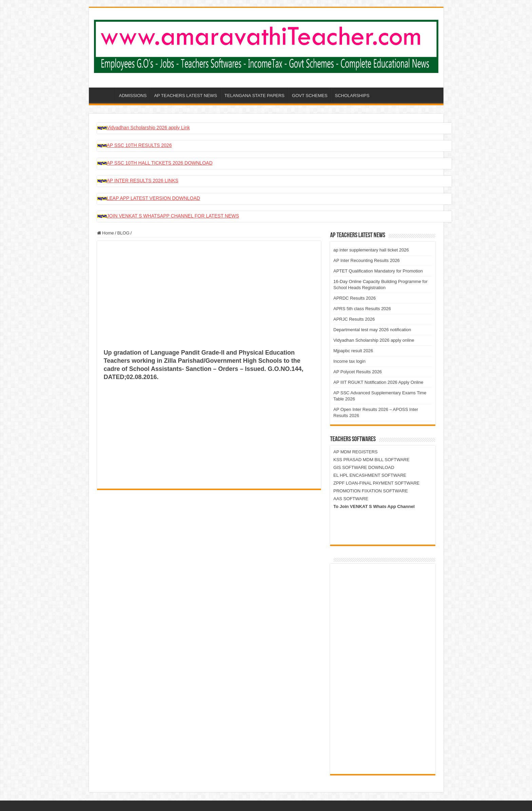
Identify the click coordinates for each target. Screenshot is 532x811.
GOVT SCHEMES (310, 96)
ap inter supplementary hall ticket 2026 (371, 250)
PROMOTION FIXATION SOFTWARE (371, 491)
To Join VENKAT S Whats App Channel (374, 506)
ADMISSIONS (133, 96)
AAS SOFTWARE (351, 499)
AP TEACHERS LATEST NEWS (185, 96)
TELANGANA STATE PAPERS (255, 96)
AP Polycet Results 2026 (358, 372)
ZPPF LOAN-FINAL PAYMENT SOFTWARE (377, 483)
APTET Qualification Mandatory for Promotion (378, 271)
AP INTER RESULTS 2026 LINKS (143, 181)
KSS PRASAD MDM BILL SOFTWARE (372, 460)
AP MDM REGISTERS (356, 452)
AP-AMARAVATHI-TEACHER (106, 95)
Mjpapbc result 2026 (353, 351)
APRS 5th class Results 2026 (362, 309)
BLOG (123, 233)
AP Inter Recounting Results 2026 (367, 260)
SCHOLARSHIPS (352, 96)
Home (106, 233)
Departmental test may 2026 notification (372, 330)
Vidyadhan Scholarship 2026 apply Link (148, 128)
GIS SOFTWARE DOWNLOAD (364, 467)
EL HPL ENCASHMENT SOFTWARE (370, 475)
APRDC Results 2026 (355, 298)
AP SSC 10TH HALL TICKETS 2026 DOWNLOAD (160, 163)
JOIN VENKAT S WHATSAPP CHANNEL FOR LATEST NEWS (173, 216)
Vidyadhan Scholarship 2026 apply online (374, 340)
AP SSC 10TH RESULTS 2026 (139, 145)
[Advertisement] (209, 299)
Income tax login (350, 361)
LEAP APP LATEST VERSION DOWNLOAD (154, 198)
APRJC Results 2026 (354, 319)
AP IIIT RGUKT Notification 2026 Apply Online (378, 382)
